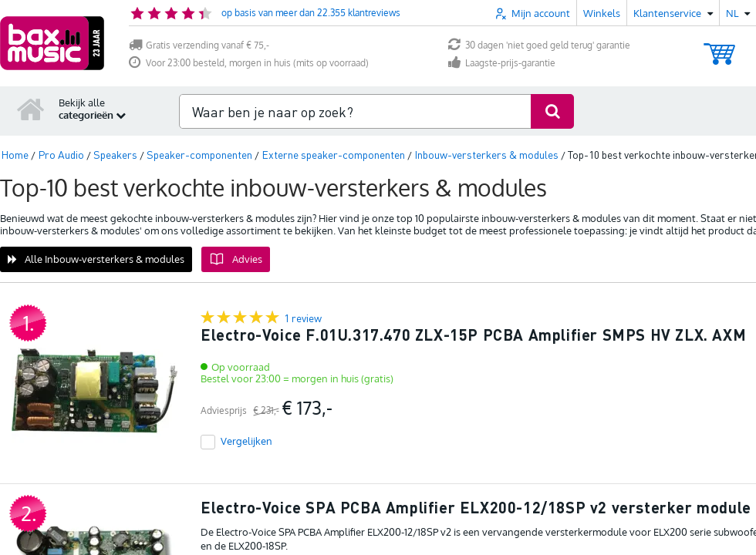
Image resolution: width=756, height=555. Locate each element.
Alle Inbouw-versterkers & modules (96, 259)
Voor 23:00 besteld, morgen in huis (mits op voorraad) (249, 63)
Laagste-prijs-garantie (502, 63)
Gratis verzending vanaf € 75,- (199, 45)
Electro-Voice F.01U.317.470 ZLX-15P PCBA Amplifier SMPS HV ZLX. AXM (473, 335)
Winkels (602, 13)
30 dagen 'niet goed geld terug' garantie (539, 45)
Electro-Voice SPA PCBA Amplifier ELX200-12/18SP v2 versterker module (476, 507)
